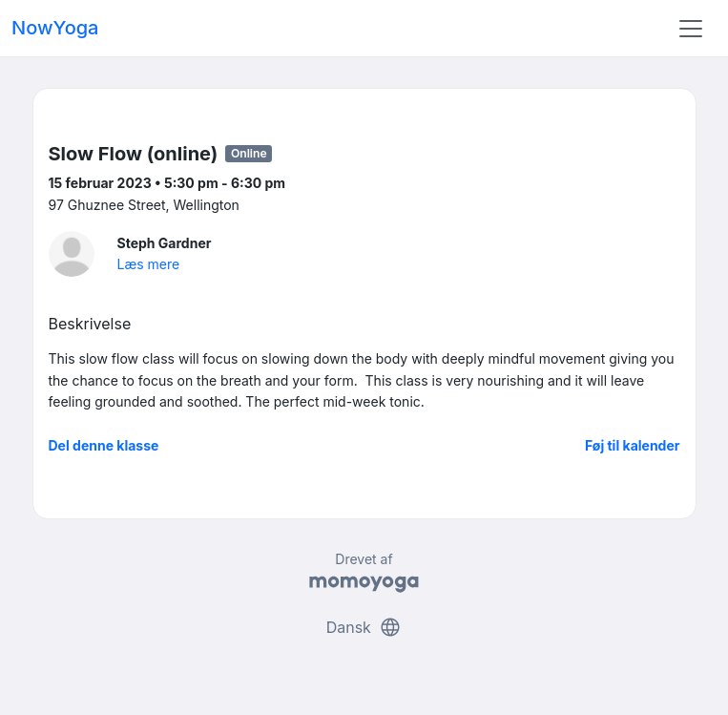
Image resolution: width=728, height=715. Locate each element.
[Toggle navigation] (691, 29)
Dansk (364, 627)
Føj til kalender (633, 445)
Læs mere (149, 264)
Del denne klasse (104, 445)
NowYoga (55, 28)
